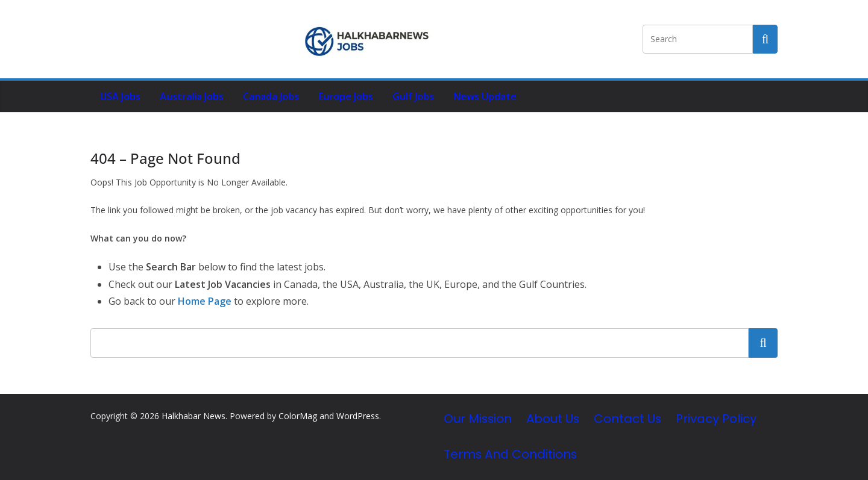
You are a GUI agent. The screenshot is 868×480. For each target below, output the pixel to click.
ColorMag (298, 416)
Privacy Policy (716, 419)
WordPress (358, 416)
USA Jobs (120, 96)
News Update (485, 96)
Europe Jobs (346, 96)
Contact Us (627, 419)
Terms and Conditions (510, 454)
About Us (553, 419)
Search (763, 343)
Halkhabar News (193, 416)
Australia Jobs (192, 96)
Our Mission (478, 419)
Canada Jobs (271, 96)
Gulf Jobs (413, 96)
